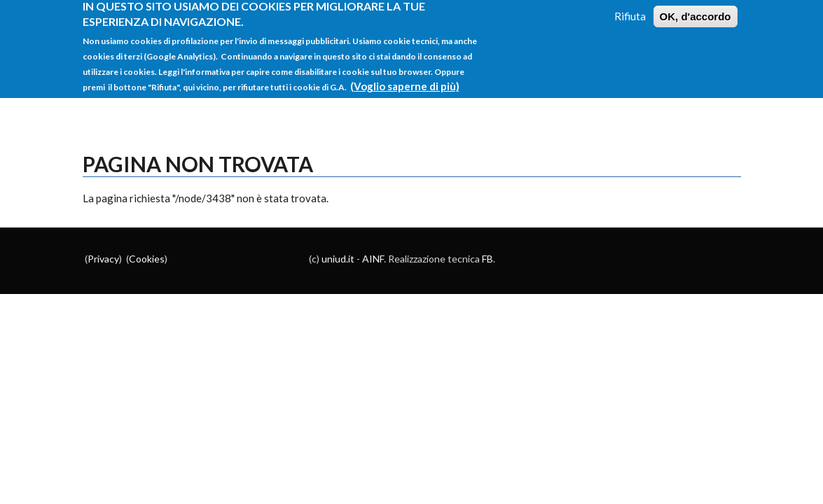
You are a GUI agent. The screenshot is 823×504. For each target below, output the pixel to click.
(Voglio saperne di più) (405, 80)
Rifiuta (630, 10)
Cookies (147, 259)
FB (487, 259)
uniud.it (338, 259)
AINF (373, 259)
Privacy (103, 259)
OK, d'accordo (696, 11)
